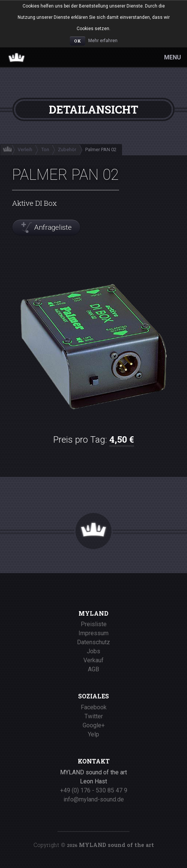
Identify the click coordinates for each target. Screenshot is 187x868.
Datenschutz (93, 642)
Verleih (25, 149)
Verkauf (93, 660)
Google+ (94, 725)
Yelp (93, 734)
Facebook (94, 707)
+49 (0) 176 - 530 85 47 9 (94, 790)
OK (78, 41)
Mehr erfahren (103, 41)
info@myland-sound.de (94, 799)
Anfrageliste (53, 227)
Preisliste (94, 624)
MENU (173, 57)
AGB (93, 669)
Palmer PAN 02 (101, 149)
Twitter (94, 716)
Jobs (93, 651)
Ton (45, 149)
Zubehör (67, 149)
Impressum (93, 633)
